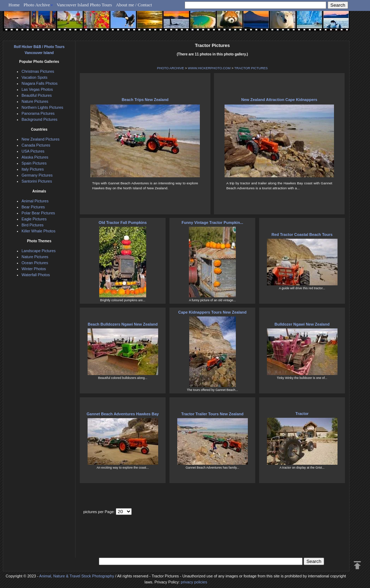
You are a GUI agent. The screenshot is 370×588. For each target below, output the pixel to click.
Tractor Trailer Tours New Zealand (212, 414)
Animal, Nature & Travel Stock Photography (77, 576)
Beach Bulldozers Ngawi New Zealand (123, 324)
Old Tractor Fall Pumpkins (123, 222)
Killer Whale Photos (38, 231)
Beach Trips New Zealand (145, 100)
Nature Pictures (35, 101)
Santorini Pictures (37, 181)
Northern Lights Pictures (42, 107)
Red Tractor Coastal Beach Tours (302, 234)
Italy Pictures (33, 169)
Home (14, 5)
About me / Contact (134, 5)
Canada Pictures (36, 145)
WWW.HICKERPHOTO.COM (209, 68)
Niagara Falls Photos (40, 83)
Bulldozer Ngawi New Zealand (302, 324)
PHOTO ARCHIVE (171, 68)
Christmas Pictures (38, 71)
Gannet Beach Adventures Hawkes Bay (123, 414)
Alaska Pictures (35, 157)
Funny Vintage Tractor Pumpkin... (212, 222)
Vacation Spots (34, 77)
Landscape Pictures (39, 251)
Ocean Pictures (35, 263)
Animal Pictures (35, 201)
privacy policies (194, 582)
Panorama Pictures (38, 113)
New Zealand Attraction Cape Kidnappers (279, 100)
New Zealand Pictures (41, 139)
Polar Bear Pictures (38, 213)
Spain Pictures (34, 163)
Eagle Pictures (34, 219)
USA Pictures (33, 151)
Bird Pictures (32, 225)
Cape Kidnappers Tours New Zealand (213, 312)
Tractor (302, 414)
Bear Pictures (33, 207)
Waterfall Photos (36, 275)
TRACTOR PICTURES (251, 68)
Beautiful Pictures (37, 95)
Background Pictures (40, 119)
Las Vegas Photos (37, 89)
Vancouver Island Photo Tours (85, 5)
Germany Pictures (37, 175)
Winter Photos (34, 269)
